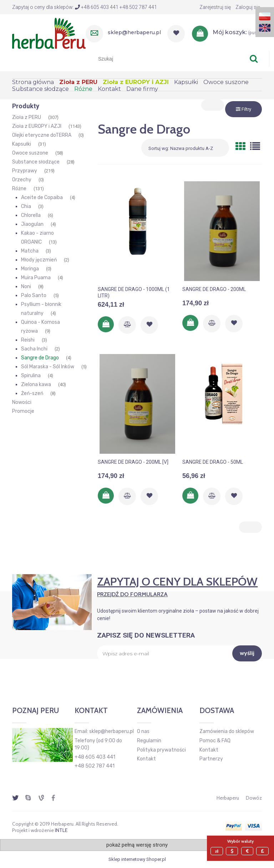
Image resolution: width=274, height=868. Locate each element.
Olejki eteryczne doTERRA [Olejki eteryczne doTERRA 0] (42, 135)
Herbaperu (228, 798)
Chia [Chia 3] (26, 206)
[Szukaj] (254, 59)
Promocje (23, 411)
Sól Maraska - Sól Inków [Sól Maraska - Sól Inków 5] (48, 367)
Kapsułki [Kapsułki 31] (22, 144)
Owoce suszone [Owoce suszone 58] (30, 153)
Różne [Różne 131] (19, 189)
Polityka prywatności (161, 750)
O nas (143, 731)
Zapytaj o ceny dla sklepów (179, 586)
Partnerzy (211, 759)
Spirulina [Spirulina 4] (31, 376)
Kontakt (146, 759)
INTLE (61, 830)
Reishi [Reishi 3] (28, 340)
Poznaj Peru (35, 711)
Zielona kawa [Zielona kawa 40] (36, 384)
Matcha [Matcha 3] (30, 251)
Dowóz (254, 798)
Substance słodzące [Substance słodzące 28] (36, 162)
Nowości (22, 402)
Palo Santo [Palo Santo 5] (34, 295)
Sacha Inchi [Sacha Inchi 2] (34, 349)
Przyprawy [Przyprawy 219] (25, 171)
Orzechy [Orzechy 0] (22, 180)
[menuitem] (36, 82)
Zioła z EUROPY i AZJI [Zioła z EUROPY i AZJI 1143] (37, 126)
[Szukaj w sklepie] (169, 59)
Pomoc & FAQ (215, 741)
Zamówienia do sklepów (227, 731)
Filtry (243, 109)
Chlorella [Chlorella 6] (31, 215)
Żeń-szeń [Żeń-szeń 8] (32, 393)
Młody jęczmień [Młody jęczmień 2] (39, 260)
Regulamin (149, 741)
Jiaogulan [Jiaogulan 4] (32, 224)
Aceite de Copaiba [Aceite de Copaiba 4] (42, 197)
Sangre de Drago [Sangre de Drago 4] (40, 358)
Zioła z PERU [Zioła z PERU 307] (27, 117)
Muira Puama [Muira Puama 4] (36, 278)
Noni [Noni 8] (26, 287)
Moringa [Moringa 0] (30, 269)
